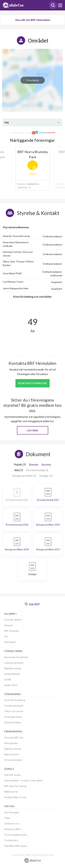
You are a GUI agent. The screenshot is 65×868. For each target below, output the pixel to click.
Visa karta (33, 80)
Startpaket (10, 642)
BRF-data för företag (15, 786)
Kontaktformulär (32, 383)
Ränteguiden (11, 743)
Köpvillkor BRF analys (16, 846)
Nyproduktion (12, 754)
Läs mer (32, 430)
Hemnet (9, 625)
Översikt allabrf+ (13, 620)
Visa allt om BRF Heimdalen (33, 20)
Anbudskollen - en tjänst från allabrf (23, 780)
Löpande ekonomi (14, 663)
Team (7, 818)
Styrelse (46, 464)
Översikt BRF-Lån (14, 737)
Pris (6, 636)
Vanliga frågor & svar (15, 797)
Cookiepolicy (11, 840)
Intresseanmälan (13, 760)
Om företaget (12, 812)
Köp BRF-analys (13, 775)
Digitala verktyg (13, 668)
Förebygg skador (13, 717)
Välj (6, 122)
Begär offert (11, 685)
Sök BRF (32, 604)
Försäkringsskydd (14, 706)
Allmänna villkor (12, 829)
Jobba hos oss (12, 823)
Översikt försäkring (15, 700)
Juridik (8, 679)
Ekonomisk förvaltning (16, 657)
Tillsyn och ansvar (14, 711)
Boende (34, 464)
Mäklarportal (11, 792)
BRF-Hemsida (11, 631)
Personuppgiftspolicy (16, 835)
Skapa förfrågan (13, 722)
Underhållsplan (12, 674)
